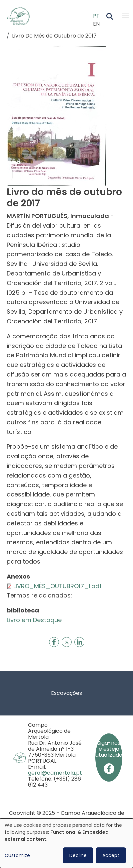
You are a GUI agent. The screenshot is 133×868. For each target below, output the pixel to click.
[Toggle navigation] (125, 16)
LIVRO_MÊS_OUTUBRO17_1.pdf (57, 586)
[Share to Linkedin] (79, 642)
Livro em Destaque (34, 620)
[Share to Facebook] (54, 642)
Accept (111, 855)
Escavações (66, 693)
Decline (78, 855)
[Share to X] (67, 642)
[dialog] (66, 843)
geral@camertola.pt (55, 773)
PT (96, 16)
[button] (57, 115)
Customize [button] (17, 855)
